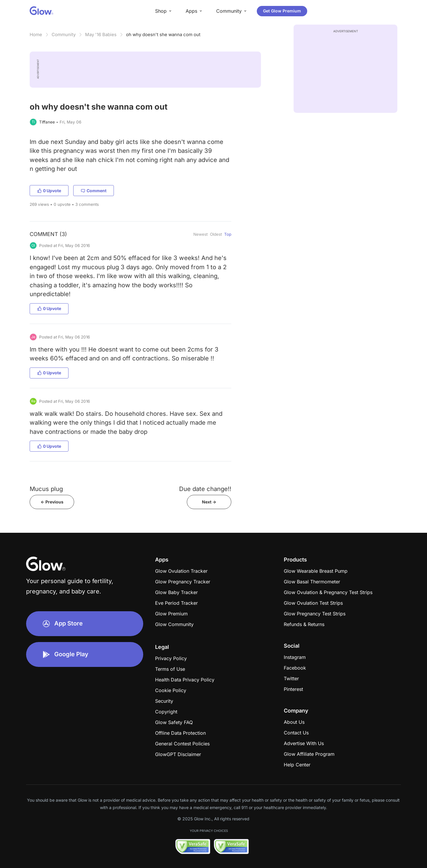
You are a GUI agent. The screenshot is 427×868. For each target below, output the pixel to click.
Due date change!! (205, 489)
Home (36, 35)
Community (64, 35)
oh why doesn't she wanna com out (163, 35)
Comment (94, 191)
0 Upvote (49, 191)
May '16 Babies (101, 35)
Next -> (209, 502)
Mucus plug (46, 489)
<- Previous (52, 502)
